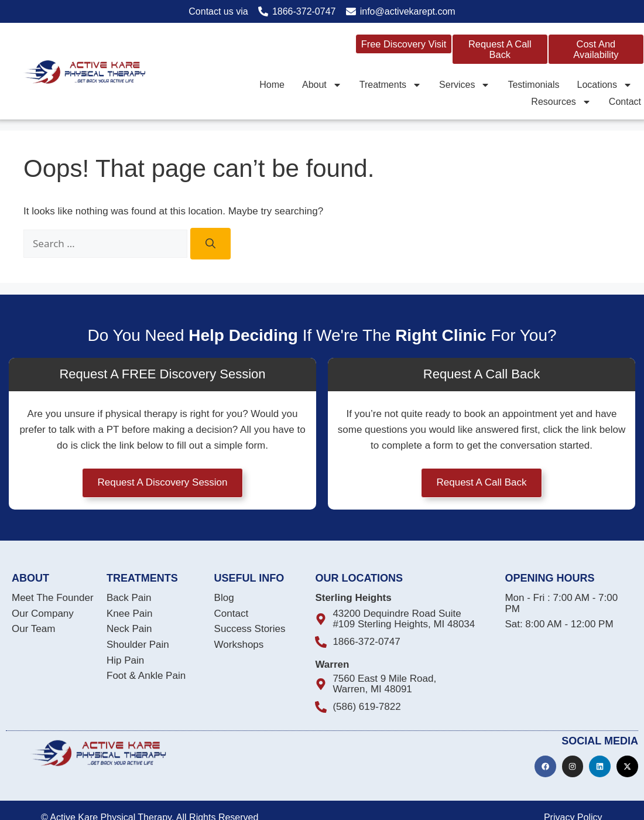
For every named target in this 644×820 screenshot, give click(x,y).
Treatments (390, 84)
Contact (625, 102)
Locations (604, 84)
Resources (561, 102)
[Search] (210, 244)
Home (272, 84)
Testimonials (533, 84)
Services (465, 84)
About (322, 84)
